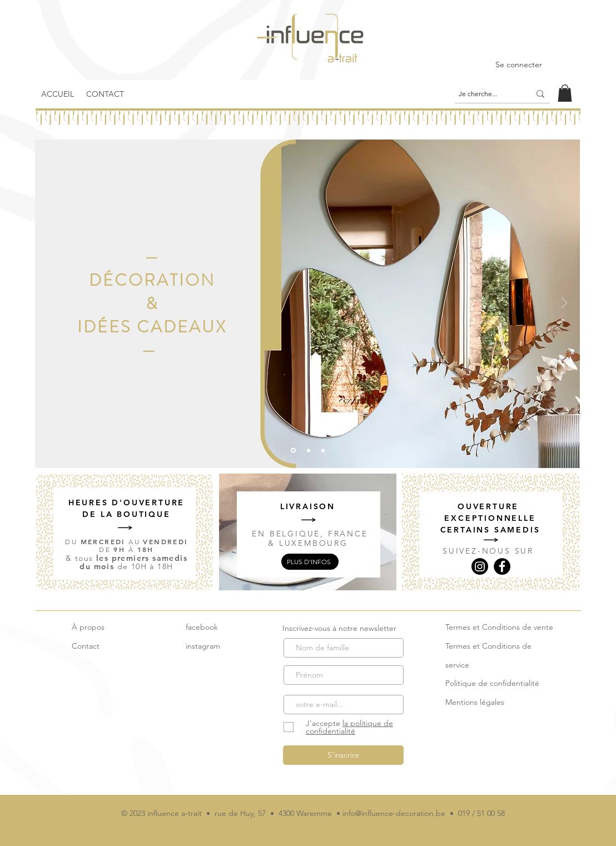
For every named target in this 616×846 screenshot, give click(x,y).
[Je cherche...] (486, 94)
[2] (293, 451)
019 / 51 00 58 (481, 813)
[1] (309, 450)
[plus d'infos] (310, 562)
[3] (323, 450)
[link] (565, 93)
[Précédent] (51, 304)
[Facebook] (502, 566)
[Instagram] (480, 566)
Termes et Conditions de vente (499, 627)
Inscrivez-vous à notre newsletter (339, 628)
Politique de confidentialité (492, 683)
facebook (202, 627)
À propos (88, 627)
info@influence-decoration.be (394, 813)
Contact (86, 646)
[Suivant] (564, 304)
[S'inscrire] (343, 755)
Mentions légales (475, 702)
